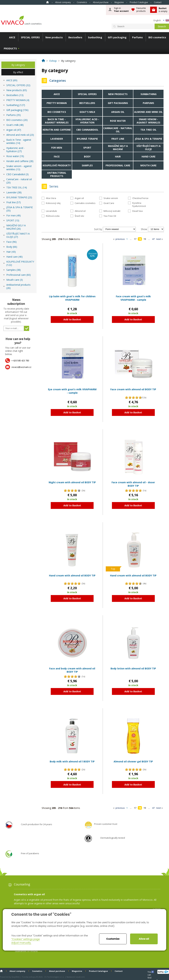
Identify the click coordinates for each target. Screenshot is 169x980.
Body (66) (12, 247)
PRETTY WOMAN (57, 103)
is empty (163, 10)
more (158, 909)
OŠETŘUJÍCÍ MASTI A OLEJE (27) (18, 235)
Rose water (118, 121)
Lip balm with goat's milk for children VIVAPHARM (72, 298)
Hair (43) (11, 252)
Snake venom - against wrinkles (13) (19, 168)
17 (135, 239)
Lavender (57, 139)
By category (18, 65)
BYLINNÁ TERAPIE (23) (19, 197)
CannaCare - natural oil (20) (19, 181)
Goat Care (109, 203)
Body (87, 156)
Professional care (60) (19, 275)
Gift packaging (117, 37)
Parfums (137, 37)
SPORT (87, 148)
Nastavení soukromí (76, 977)
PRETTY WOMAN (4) (18, 100)
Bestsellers (75, 37)
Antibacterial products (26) (18, 286)
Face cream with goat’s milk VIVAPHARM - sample (133, 298)
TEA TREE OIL (148, 130)
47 (153, 239)
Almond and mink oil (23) (20, 135)
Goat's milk (87, 112)
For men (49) (14, 215)
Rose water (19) (15, 156)
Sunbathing (95, 37)
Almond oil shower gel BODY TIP (133, 761)
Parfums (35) (14, 115)
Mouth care (148, 165)
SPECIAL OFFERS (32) (18, 85)
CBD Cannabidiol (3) (17, 174)
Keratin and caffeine (57, 130)
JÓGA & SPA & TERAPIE (149, 139)
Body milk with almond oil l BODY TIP (72, 761)
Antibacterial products (57, 174)
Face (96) (11, 242)
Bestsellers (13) (15, 95)
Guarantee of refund (26, 951)
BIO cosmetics (157, 37)
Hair (118, 156)
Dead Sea (137, 211)
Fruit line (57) (14, 202)
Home (47, 2)
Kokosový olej (53, 203)
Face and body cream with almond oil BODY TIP (72, 670)
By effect (18, 72)
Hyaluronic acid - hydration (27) (16, 150)
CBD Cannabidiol (87, 130)
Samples (87, 165)
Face (57, 156)
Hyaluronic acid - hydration (87, 121)
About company (63, 2)
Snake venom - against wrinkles (148, 121)
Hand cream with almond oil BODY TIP (72, 575)
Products (10, 48)
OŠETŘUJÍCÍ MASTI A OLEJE (149, 148)
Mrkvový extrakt (112, 211)
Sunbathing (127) (16, 105)
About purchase (101, 2)
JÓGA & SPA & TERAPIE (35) (20, 209)
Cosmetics (82, 2)
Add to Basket (72, 319)
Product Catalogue (139, 2)
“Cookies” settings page (26, 939)
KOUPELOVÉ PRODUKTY (57, 165)
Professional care (118, 165)
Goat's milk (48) (15, 125)
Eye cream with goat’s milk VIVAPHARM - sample (72, 391)
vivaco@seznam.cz (21, 367)
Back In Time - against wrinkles (57, 121)
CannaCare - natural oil (118, 130)
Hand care (149, 156)
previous (120, 239)
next (158, 239)
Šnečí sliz (79, 216)
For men (57, 148)
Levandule (51, 211)
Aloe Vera (51, 198)
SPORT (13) (13, 220)
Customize (113, 939)
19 (145, 239)
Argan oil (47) (14, 130)
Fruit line (118, 139)
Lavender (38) (14, 192)
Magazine (119, 2)
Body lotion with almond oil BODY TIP (133, 668)
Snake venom (111, 198)
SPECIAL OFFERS (30, 37)
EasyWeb (16, 977)
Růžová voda (53, 216)
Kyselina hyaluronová (139, 204)
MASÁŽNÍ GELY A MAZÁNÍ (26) (16, 227)
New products (54, 37)
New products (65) (17, 90)
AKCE (12, 37)
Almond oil (80, 211)
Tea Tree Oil (110, 216)
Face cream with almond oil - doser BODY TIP (133, 484)
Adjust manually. (21, 943)
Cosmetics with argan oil (29, 894)
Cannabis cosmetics (85, 203)
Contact (158, 2)
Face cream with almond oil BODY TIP (133, 389)
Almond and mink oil (148, 112)
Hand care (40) (14, 257)
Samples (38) (14, 270)
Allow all (144, 939)
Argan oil (118, 112)
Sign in (121, 10)
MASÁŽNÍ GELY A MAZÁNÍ (118, 148)
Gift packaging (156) (17, 110)
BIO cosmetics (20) (17, 120)
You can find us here (150, 972)
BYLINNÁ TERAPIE (87, 139)
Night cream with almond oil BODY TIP (72, 482)
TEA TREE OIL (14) (17, 187)
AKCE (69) (12, 80)
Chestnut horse (140, 198)
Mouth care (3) (15, 280)
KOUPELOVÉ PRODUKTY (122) (20, 263)
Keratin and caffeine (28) (20, 161)
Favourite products (141, 9)
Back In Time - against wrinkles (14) (19, 141)
